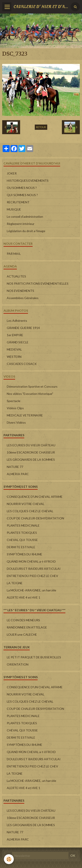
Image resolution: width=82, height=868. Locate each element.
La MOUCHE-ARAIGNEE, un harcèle (31, 590)
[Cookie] (9, 859)
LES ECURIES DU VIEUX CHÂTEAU (31, 445)
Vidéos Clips (15, 408)
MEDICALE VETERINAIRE (25, 415)
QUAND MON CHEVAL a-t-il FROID (31, 561)
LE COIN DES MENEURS (23, 620)
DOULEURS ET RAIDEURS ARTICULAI (34, 569)
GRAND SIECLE (18, 342)
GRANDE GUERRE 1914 (23, 328)
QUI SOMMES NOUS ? (22, 195)
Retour (41, 127)
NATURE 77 (15, 467)
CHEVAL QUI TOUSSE (22, 540)
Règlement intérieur (21, 224)
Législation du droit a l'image (26, 231)
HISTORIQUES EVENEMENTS (28, 181)
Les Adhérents (17, 321)
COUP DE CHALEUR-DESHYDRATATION (35, 518)
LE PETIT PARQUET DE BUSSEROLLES (34, 657)
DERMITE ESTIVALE (21, 547)
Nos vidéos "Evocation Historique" (30, 394)
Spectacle (14, 401)
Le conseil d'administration (25, 217)
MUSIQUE (14, 209)
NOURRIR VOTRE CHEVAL (26, 504)
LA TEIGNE (15, 583)
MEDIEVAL (14, 349)
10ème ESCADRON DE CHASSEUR (31, 452)
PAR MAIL (14, 254)
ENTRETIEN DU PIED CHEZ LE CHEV (32, 576)
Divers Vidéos (16, 422)
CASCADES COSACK (22, 364)
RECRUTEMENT (18, 202)
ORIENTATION (18, 664)
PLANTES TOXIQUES (22, 533)
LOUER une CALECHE (22, 634)
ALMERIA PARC (18, 474)
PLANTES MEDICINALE (23, 525)
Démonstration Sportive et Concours (32, 386)
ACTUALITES (16, 276)
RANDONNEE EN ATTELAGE (27, 627)
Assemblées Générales (23, 298)
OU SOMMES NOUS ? (22, 188)
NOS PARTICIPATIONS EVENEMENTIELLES (38, 283)
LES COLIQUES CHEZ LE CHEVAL (30, 511)
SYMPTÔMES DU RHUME (24, 554)
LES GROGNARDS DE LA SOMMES (31, 460)
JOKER (12, 173)
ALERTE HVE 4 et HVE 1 (24, 597)
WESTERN (14, 357)
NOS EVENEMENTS (20, 291)
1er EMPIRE (15, 335)
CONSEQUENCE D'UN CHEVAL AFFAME (35, 497)
